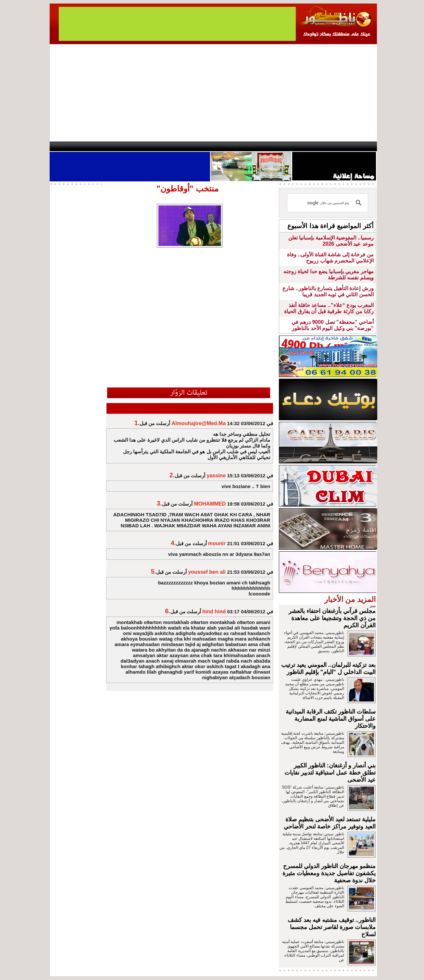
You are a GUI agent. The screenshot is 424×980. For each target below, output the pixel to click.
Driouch (308, 146)
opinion (115, 146)
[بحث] (329, 203)
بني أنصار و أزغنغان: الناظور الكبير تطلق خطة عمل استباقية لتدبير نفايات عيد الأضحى (330, 773)
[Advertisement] (213, 93)
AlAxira (94, 146)
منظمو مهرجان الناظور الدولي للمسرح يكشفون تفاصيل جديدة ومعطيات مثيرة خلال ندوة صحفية (329, 873)
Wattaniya (226, 146)
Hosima (278, 146)
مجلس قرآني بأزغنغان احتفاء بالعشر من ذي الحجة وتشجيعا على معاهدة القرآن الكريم (332, 618)
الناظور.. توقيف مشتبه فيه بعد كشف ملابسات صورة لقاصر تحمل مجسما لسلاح (332, 927)
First (362, 146)
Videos (173, 146)
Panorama (140, 146)
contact (69, 146)
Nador (335, 146)
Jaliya (201, 146)
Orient (251, 146)
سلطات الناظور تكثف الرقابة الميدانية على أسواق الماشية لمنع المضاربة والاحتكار (331, 719)
